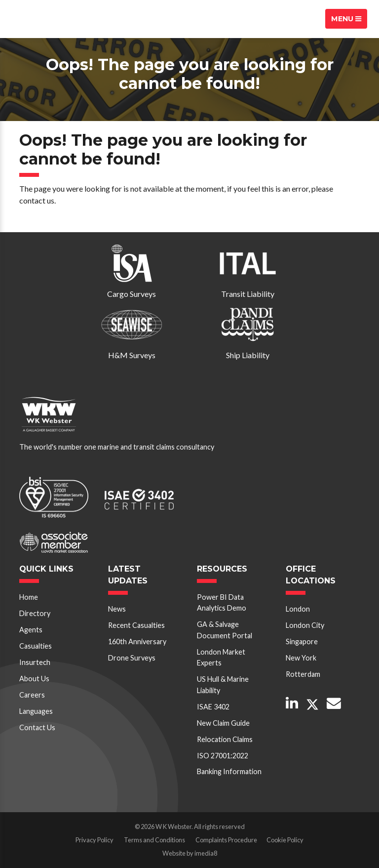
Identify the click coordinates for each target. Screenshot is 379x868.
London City (305, 625)
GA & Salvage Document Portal (225, 630)
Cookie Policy (285, 840)
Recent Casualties (136, 625)
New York (301, 658)
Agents (31, 630)
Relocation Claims (225, 739)
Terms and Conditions (154, 840)
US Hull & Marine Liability (223, 684)
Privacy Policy (95, 840)
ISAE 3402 (213, 707)
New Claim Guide (223, 723)
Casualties (36, 646)
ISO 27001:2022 (223, 756)
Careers (32, 695)
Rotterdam (303, 674)
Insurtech (35, 662)
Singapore (302, 641)
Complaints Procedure (226, 840)
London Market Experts (221, 657)
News (117, 609)
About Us (34, 679)
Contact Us (37, 727)
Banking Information (229, 771)
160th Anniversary (137, 641)
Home (29, 597)
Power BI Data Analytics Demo (222, 602)
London (298, 609)
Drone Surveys (132, 658)
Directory (35, 613)
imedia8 (206, 853)
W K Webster (46, 19)
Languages (36, 711)
